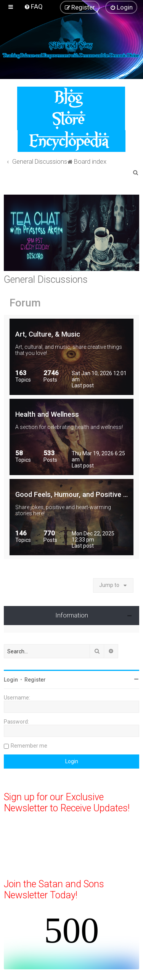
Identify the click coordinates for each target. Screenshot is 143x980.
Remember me (29, 746)
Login (11, 680)
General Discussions (46, 280)
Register (35, 680)
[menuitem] (33, 6)
